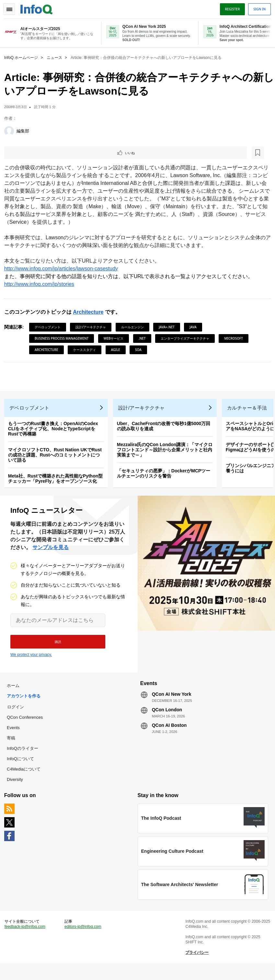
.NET (144, 339)
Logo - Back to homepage (39, 7)
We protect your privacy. (31, 662)
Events (16, 737)
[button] (54, 649)
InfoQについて (23, 768)
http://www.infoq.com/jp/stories (41, 284)
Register (230, 7)
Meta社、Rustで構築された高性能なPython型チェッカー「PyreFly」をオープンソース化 (58, 484)
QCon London (167, 719)
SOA (141, 350)
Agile (118, 350)
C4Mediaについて (26, 779)
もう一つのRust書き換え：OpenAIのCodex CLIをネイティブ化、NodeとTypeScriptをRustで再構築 (55, 434)
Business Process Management (64, 339)
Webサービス (116, 339)
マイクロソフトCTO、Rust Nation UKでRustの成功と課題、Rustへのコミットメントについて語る (57, 460)
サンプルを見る (51, 555)
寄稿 (13, 748)
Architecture (90, 312)
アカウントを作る (26, 706)
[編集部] (11, 130)
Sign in (257, 7)
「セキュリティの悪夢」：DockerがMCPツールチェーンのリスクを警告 (166, 479)
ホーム (15, 695)
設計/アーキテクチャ (93, 327)
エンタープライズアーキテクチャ (187, 339)
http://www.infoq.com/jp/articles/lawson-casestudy (63, 269)
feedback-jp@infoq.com (27, 941)
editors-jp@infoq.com (84, 941)
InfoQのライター (25, 758)
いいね (25, 152)
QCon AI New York (172, 704)
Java (195, 327)
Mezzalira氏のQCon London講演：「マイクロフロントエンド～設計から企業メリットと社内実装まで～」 (167, 455)
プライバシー (196, 967)
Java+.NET (169, 327)
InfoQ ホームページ (23, 57)
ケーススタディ (87, 350)
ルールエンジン (135, 327)
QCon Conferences (27, 727)
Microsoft (236, 339)
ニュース (57, 57)
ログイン (18, 716)
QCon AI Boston (169, 735)
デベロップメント (50, 327)
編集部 (25, 130)
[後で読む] (47, 152)
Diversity (17, 789)
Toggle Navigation (12, 7)
